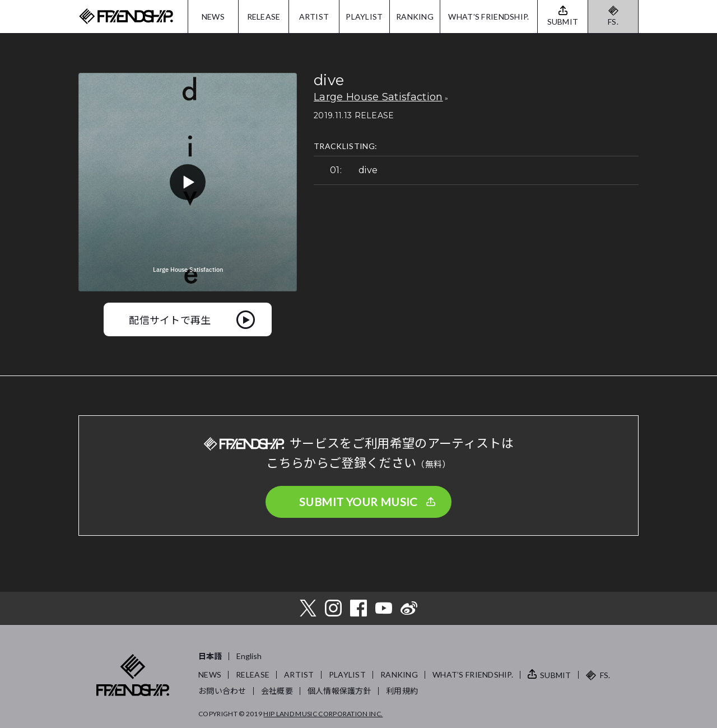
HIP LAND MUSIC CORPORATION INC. (323, 714)
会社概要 (277, 691)
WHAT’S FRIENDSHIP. (473, 674)
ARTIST (314, 17)
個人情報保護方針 (339, 691)
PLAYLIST (364, 17)
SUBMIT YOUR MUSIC (358, 502)
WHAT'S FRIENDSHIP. (488, 17)
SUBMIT (556, 675)
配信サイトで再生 (170, 319)
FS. (613, 22)
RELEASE (264, 17)
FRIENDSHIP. (126, 17)
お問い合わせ (222, 691)
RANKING (415, 17)
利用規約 (402, 691)
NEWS (213, 17)
